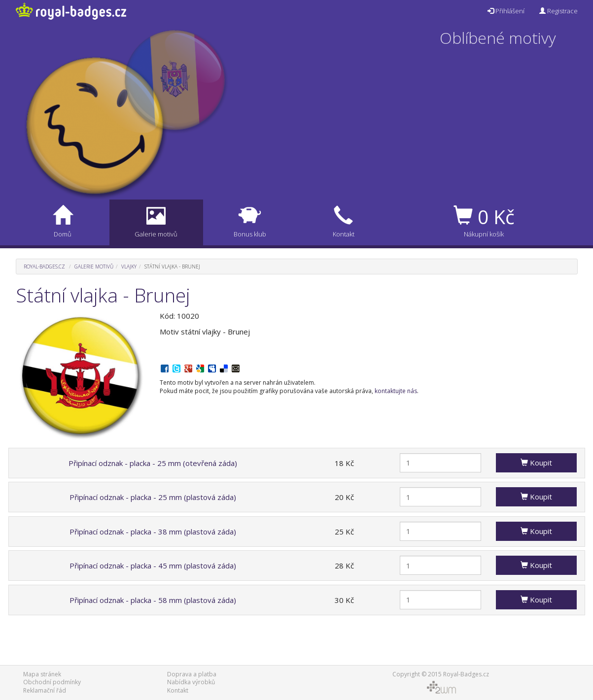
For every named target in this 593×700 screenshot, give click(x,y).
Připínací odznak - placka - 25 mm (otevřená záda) (153, 463)
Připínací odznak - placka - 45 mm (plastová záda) (153, 566)
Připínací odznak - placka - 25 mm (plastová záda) (153, 497)
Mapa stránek (42, 674)
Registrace (558, 11)
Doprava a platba (192, 674)
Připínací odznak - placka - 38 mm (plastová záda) (153, 532)
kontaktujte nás (396, 391)
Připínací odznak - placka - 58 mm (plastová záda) (153, 600)
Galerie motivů (94, 267)
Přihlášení (506, 11)
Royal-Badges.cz (44, 267)
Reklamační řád (45, 690)
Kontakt (178, 690)
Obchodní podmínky (52, 682)
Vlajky (129, 267)
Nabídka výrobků (191, 682)
